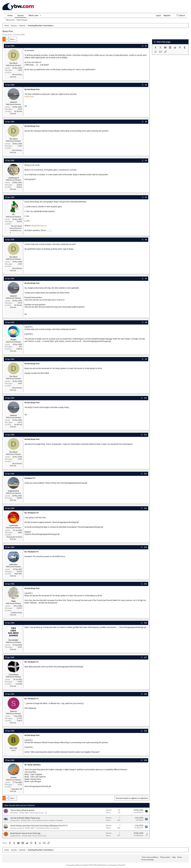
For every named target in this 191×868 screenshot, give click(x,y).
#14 (146, 547)
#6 (146, 240)
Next (12, 39)
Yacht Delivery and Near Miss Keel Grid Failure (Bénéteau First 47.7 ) (39, 825)
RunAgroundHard (17, 828)
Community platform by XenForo (88, 865)
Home (10, 15)
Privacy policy (165, 857)
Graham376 (139, 828)
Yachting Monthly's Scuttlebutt (48, 828)
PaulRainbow (139, 835)
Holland (19, 349)
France (20, 721)
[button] (41, 15)
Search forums (22, 20)
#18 (146, 694)
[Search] (181, 15)
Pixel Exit (122, 865)
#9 (146, 359)
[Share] (143, 46)
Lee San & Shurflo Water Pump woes (25, 818)
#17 (146, 657)
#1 (146, 46)
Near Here (18, 574)
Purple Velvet (138, 812)
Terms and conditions (150, 857)
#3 (146, 122)
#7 (146, 279)
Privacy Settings (147, 860)
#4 (146, 160)
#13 (146, 508)
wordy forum (29, 97)
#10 (146, 398)
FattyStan (14, 813)
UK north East (17, 75)
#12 (146, 474)
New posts (10, 20)
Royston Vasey (17, 226)
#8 (146, 322)
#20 (146, 760)
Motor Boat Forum (37, 813)
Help (174, 857)
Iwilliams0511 (15, 836)
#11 (146, 435)
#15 (146, 584)
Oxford (19, 187)
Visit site (13, 77)
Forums (21, 15)
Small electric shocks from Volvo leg (25, 833)
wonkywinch (15, 820)
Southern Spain (17, 613)
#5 (146, 197)
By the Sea (18, 111)
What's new (33, 15)
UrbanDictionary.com (39, 226)
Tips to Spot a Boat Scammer (22, 810)
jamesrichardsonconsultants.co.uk (16, 230)
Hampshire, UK (17, 789)
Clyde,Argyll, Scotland (14, 537)
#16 (146, 623)
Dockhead (140, 820)
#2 (146, 85)
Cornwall (19, 684)
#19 (146, 731)
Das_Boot (8, 35)
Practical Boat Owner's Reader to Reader (47, 820)
